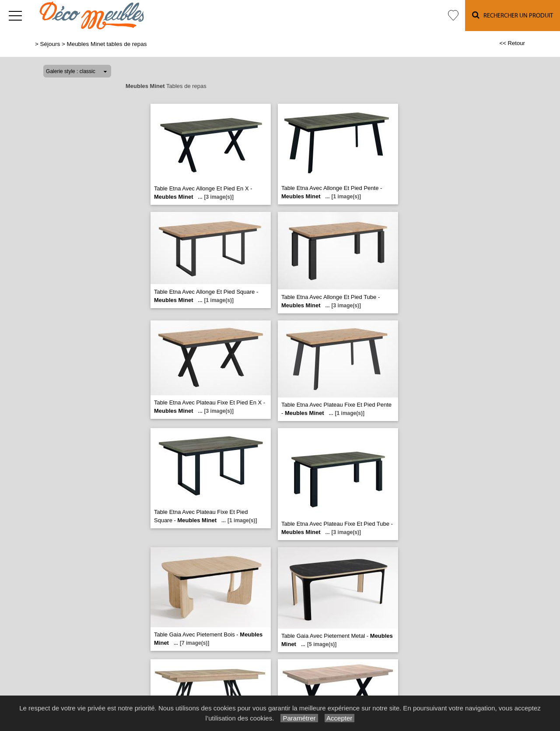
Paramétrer (299, 718)
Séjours (50, 44)
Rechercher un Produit (513, 15)
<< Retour (512, 43)
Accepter (340, 718)
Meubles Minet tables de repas (107, 44)
